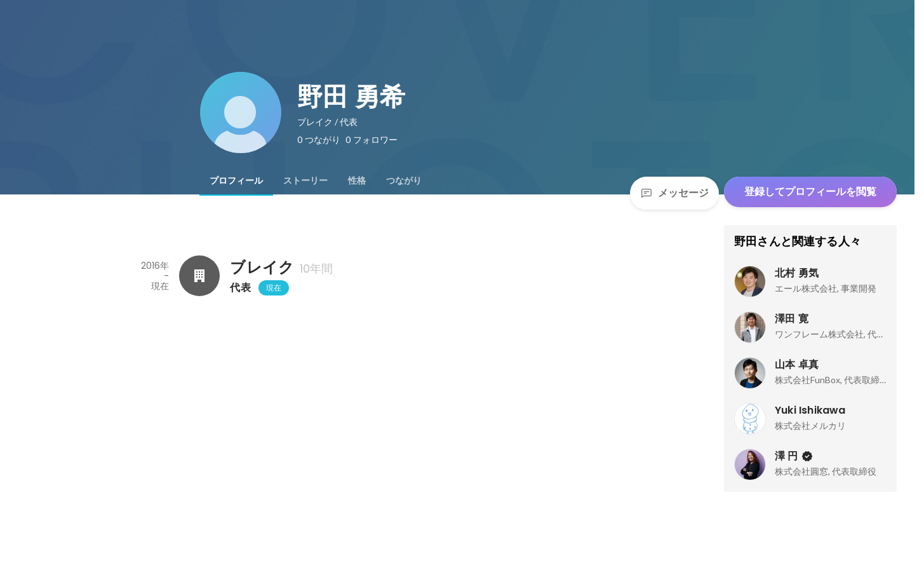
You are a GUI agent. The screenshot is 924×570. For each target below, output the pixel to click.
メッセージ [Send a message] (674, 193)
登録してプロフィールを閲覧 (810, 192)
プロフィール (236, 180)
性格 (357, 180)
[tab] (236, 180)
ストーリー (305, 180)
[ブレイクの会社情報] (199, 276)
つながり (404, 180)
